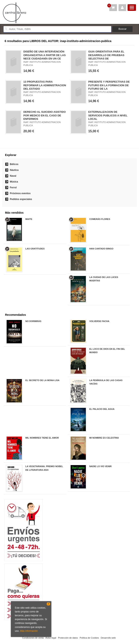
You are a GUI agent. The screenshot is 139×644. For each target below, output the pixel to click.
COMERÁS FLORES (100, 219)
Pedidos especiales (21, 199)
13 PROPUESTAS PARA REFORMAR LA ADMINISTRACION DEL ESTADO (45, 85)
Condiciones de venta (33, 638)
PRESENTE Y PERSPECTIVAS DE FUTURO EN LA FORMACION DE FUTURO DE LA (109, 85)
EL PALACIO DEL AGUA (102, 409)
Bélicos (14, 164)
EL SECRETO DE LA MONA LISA (43, 380)
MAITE (29, 219)
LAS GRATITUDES (35, 249)
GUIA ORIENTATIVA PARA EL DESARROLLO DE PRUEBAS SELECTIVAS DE (106, 55)
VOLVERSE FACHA (99, 321)
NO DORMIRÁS (33, 321)
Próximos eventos (20, 193)
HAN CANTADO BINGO (101, 249)
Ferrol (13, 188)
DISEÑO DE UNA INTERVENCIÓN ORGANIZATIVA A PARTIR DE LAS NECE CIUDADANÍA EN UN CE (44, 55)
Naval (13, 176)
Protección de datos (68, 638)
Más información (29, 631)
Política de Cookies (89, 638)
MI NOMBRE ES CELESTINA (104, 438)
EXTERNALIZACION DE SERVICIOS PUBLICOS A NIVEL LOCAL (108, 115)
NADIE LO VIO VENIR (100, 466)
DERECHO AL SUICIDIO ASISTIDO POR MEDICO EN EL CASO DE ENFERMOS (44, 115)
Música (14, 182)
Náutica (14, 170)
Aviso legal (51, 638)
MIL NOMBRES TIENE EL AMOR (42, 438)
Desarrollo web (108, 638)
